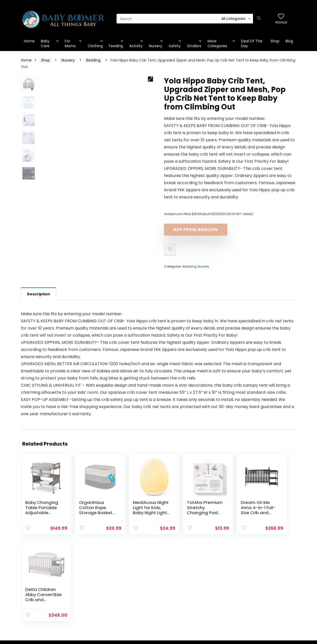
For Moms (70, 43)
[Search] (259, 19)
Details (247, 214)
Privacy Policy (267, 579)
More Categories (217, 43)
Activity (136, 46)
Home (29, 41)
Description (39, 294)
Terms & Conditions (272, 586)
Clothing (95, 46)
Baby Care (45, 43)
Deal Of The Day (252, 43)
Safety (175, 46)
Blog (289, 41)
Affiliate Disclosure (271, 594)
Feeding (116, 46)
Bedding (93, 60)
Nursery (156, 46)
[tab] (39, 294)
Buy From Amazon (193, 230)
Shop (275, 41)
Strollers (194, 46)
